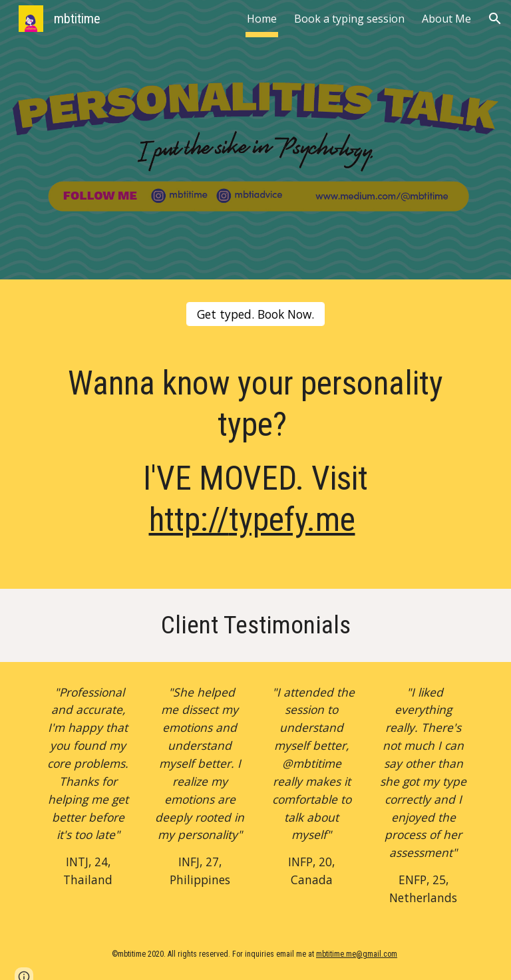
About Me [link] (446, 19)
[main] (255, 465)
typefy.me (292, 520)
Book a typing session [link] (349, 19)
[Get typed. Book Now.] (255, 314)
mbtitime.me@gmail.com (357, 954)
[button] (495, 19)
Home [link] (262, 19)
